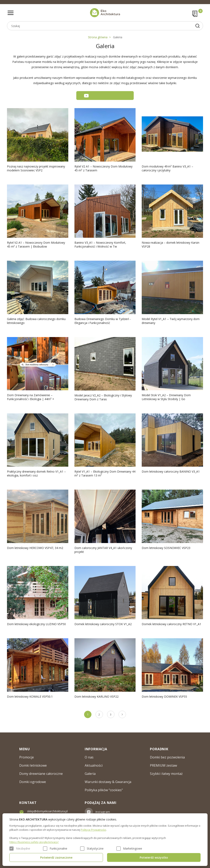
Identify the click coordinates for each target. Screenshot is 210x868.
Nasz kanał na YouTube (109, 96)
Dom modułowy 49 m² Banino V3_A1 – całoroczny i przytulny (167, 168)
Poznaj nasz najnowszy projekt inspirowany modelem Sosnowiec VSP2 (36, 168)
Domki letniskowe (33, 765)
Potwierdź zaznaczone (56, 857)
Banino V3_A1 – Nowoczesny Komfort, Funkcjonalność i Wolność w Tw (100, 244)
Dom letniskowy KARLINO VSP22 (96, 697)
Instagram (103, 812)
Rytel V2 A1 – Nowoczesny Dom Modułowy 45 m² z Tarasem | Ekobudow (36, 244)
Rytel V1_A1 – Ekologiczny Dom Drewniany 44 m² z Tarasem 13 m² (105, 473)
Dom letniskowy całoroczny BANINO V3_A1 (171, 471)
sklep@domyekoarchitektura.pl (47, 811)
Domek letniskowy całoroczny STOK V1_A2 (103, 624)
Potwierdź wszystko (154, 857)
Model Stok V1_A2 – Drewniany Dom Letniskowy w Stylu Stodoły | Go (166, 397)
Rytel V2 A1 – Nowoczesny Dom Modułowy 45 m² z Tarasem (103, 168)
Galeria (118, 37)
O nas (89, 757)
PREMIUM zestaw (163, 765)
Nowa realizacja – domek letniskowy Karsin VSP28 (171, 244)
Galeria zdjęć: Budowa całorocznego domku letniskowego (36, 321)
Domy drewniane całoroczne (41, 774)
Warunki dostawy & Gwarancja (108, 782)
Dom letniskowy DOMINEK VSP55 (164, 697)
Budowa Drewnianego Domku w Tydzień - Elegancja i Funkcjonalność (103, 321)
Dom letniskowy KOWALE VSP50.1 (30, 697)
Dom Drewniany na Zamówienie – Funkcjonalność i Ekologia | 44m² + (31, 397)
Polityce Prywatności (93, 830)
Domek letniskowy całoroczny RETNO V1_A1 (171, 624)
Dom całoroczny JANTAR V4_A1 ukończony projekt (103, 550)
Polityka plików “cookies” (104, 790)
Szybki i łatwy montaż (166, 774)
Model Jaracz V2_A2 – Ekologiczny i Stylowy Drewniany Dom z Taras (103, 397)
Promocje (27, 757)
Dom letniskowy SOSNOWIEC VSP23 (166, 548)
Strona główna (98, 37)
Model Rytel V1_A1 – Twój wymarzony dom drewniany (171, 321)
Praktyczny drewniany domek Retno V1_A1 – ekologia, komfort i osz (36, 473)
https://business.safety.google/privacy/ (34, 842)
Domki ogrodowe (33, 782)
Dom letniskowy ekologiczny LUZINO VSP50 (36, 624)
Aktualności (94, 765)
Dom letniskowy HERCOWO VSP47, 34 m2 (35, 548)
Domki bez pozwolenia (167, 757)
